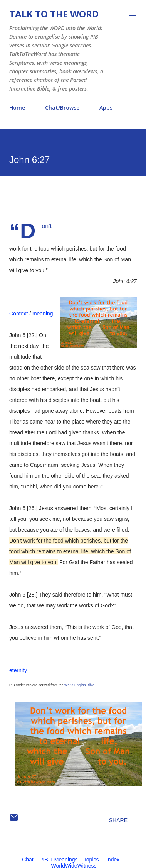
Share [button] (118, 820)
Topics (91, 860)
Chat (28, 860)
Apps (106, 108)
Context (18, 314)
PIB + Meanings (58, 860)
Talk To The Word (54, 14)
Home (17, 108)
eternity (18, 670)
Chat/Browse (62, 108)
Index (113, 860)
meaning (43, 314)
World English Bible (79, 685)
